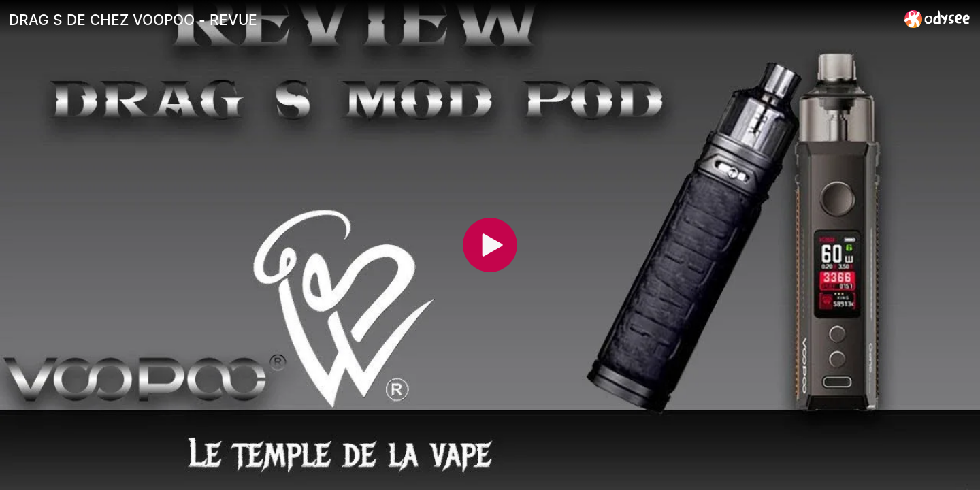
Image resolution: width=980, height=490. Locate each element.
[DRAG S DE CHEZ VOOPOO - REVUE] (451, 20)
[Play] (490, 245)
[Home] (937, 19)
